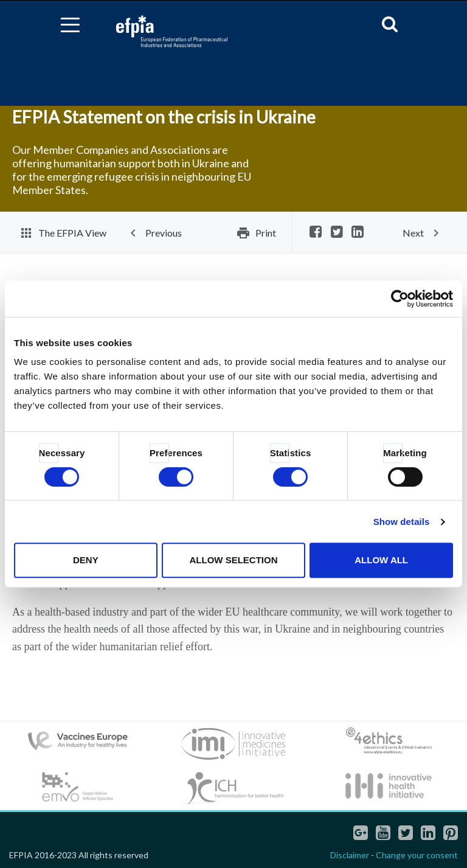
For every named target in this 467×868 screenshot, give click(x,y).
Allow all (381, 560)
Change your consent (417, 855)
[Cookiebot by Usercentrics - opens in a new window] (400, 299)
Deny (86, 560)
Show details (402, 522)
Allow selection (233, 560)
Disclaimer (350, 855)
